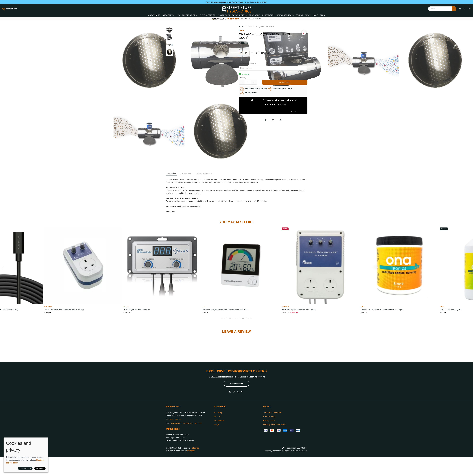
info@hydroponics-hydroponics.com (186, 423)
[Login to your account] (460, 9)
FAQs (217, 425)
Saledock (191, 451)
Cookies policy (269, 417)
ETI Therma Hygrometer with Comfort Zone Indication (225, 310)
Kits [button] (178, 15)
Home (241, 27)
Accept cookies (25, 468)
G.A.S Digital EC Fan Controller (137, 310)
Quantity (242, 78)
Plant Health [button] (224, 15)
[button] (465, 9)
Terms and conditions (272, 413)
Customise (40, 468)
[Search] (442, 9)
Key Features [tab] (186, 173)
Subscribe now (237, 384)
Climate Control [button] (190, 15)
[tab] (222, 318)
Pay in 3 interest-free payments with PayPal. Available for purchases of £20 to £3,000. (237, 2)
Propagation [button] (268, 15)
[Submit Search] (454, 9)
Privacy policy (269, 421)
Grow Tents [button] (168, 15)
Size (241, 49)
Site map (195, 448)
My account (219, 421)
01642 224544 (10, 9)
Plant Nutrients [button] (208, 15)
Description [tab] (171, 173)
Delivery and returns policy (274, 425)
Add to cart (285, 82)
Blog (322, 15)
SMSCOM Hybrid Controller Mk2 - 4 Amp (299, 310)
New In (308, 15)
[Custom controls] (273, 68)
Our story (218, 413)
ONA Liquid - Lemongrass (451, 310)
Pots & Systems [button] (239, 15)
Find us (217, 417)
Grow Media (254, 15)
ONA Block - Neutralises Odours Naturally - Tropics (382, 310)
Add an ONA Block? (247, 64)
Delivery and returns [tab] (204, 173)
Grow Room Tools (285, 15)
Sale (316, 15)
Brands (299, 15)
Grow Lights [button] (154, 15)
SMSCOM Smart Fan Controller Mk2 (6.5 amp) (64, 310)
